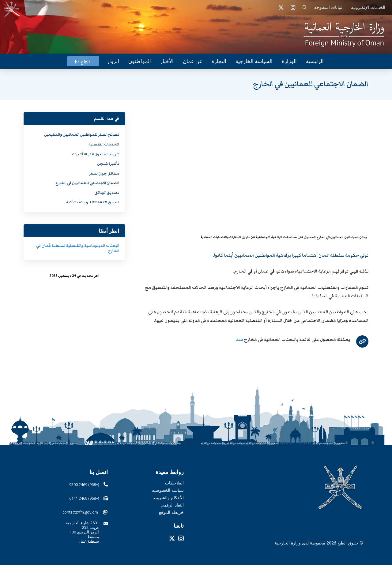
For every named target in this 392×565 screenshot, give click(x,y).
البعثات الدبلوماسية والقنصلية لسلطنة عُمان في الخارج (78, 248)
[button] (305, 8)
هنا (240, 339)
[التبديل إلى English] (83, 61)
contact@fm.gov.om (80, 512)
